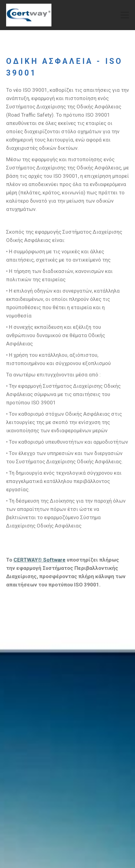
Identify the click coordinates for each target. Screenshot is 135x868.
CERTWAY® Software (39, 560)
